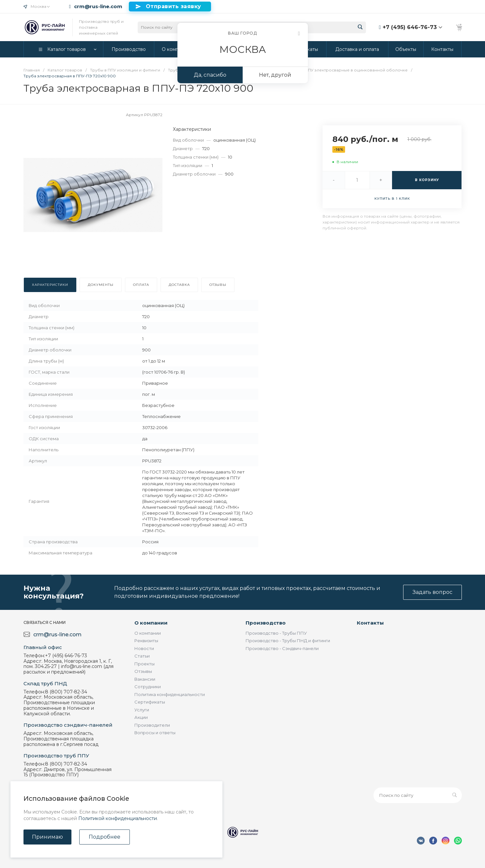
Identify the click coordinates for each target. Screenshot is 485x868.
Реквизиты (146, 641)
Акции (141, 717)
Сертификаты (150, 702)
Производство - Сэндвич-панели (282, 648)
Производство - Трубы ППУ (276, 633)
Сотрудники (148, 687)
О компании (151, 623)
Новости (144, 648)
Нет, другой (275, 75)
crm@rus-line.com (98, 7)
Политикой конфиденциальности (118, 818)
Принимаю (47, 837)
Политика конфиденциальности (170, 694)
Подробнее (105, 837)
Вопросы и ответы (155, 733)
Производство (266, 623)
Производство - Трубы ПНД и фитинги (288, 641)
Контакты (370, 623)
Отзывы (143, 671)
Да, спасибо (210, 75)
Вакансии (145, 679)
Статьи (142, 656)
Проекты (144, 664)
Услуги (142, 710)
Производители (152, 725)
